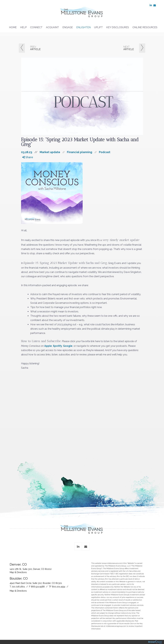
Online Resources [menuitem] (145, 27)
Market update (50, 152)
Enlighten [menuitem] (83, 27)
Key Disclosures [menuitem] (118, 27)
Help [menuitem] (23, 27)
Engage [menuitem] (68, 27)
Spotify (57, 346)
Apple (48, 346)
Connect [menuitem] (36, 27)
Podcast (105, 152)
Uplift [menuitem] (98, 27)
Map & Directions (18, 572)
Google (68, 346)
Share (28, 157)
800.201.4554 (59, 587)
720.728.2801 (18, 587)
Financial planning (80, 152)
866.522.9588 (38, 587)
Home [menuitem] (13, 27)
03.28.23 (30, 152)
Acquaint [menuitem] (52, 27)
